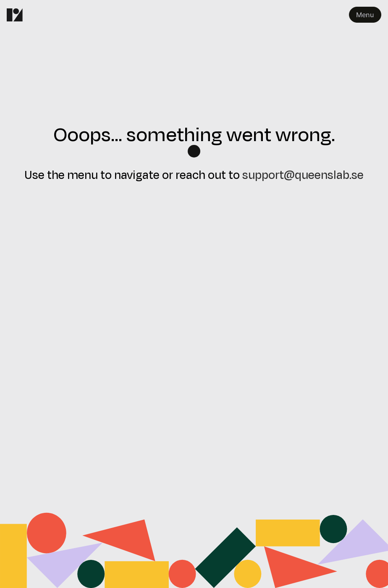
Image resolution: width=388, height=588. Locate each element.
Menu (365, 15)
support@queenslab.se (303, 174)
